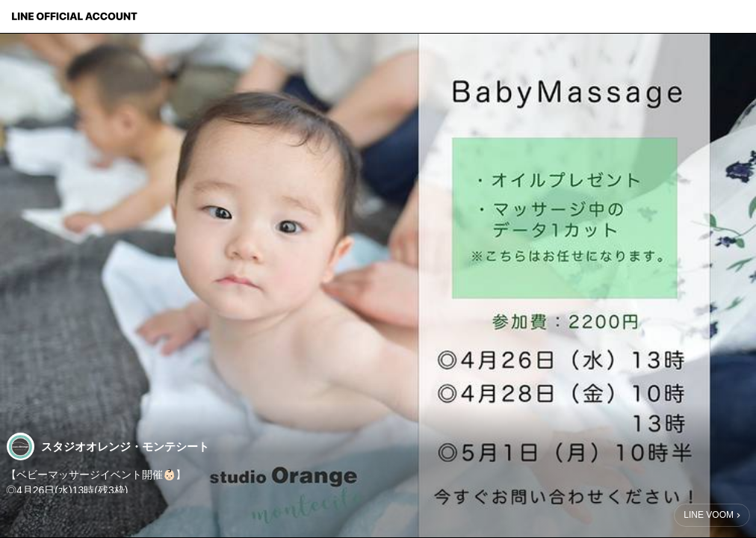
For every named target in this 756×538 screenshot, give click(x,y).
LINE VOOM (709, 515)
